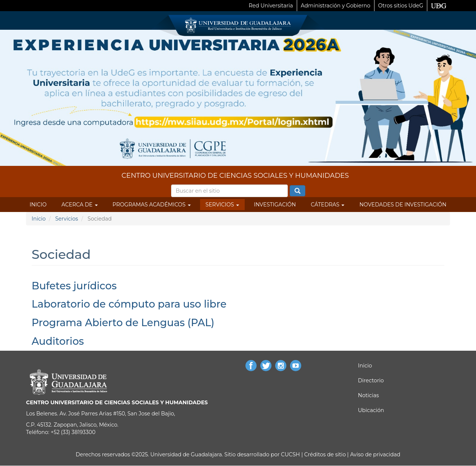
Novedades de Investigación (403, 205)
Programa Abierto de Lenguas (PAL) (123, 323)
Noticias (369, 395)
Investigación (275, 205)
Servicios (222, 205)
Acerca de (79, 205)
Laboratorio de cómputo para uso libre (129, 304)
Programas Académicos (152, 205)
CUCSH (291, 454)
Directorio (371, 380)
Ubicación (371, 410)
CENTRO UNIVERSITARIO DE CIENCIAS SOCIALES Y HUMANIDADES (235, 176)
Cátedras (328, 205)
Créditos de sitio (325, 454)
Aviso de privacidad (375, 454)
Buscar (297, 191)
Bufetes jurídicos (74, 286)
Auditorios (58, 341)
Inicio (38, 205)
